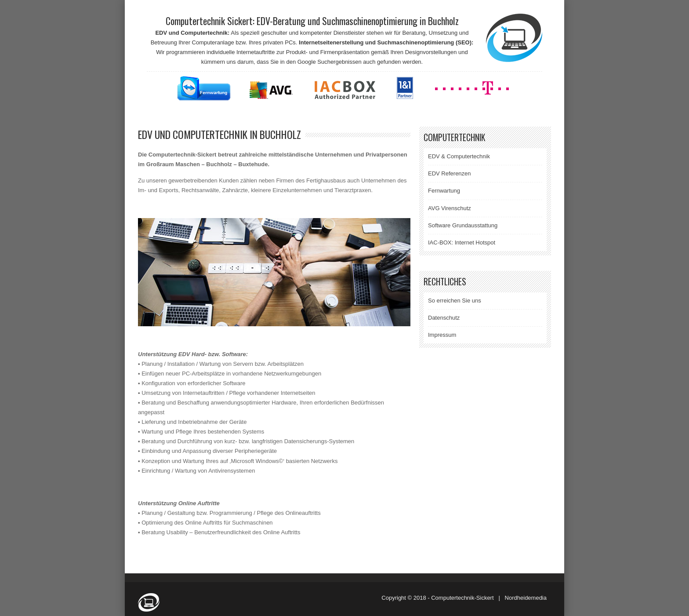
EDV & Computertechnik (459, 156)
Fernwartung (444, 191)
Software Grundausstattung (463, 225)
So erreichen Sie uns (455, 301)
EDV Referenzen (450, 173)
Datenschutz (444, 318)
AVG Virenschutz (450, 208)
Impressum (442, 335)
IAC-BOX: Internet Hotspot (462, 242)
